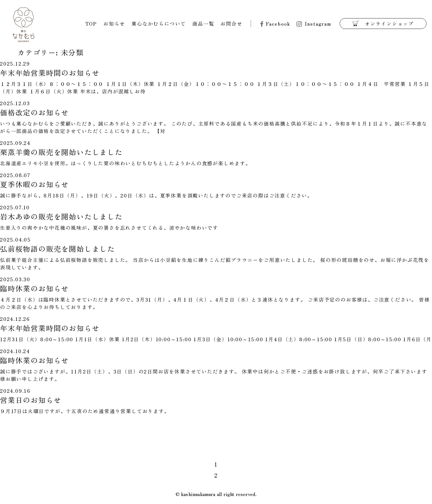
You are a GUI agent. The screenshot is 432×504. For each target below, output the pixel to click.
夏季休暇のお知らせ (34, 184)
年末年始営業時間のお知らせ (50, 73)
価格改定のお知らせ (34, 112)
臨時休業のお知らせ (34, 288)
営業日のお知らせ (31, 400)
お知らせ (114, 23)
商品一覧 (203, 23)
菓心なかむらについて (159, 23)
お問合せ (231, 23)
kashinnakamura (198, 494)
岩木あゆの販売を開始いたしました (61, 216)
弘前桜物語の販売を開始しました (57, 249)
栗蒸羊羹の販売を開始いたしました (61, 152)
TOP (91, 23)
